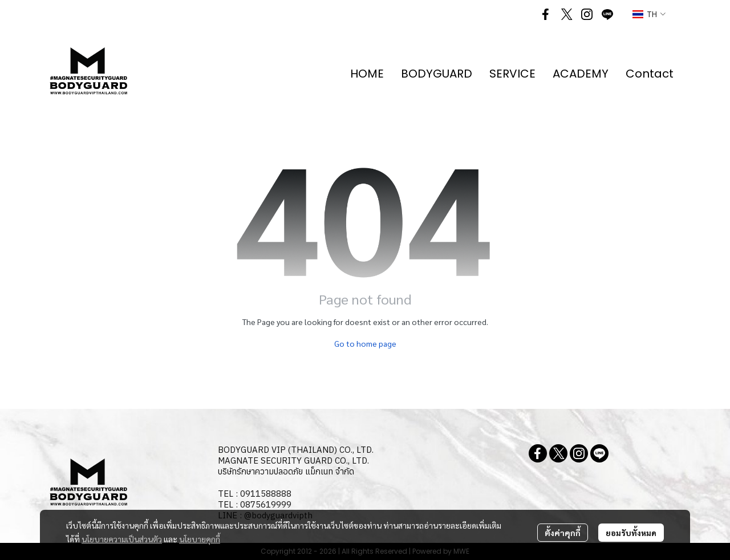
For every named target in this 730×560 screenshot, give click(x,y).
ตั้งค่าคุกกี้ (563, 533)
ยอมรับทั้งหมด (631, 533)
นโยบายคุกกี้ (200, 539)
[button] (649, 15)
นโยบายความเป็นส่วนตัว (122, 539)
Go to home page (365, 343)
